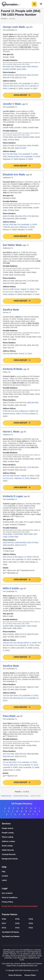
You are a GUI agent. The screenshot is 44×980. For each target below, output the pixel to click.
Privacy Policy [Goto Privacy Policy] (30, 975)
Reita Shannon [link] (32, 67)
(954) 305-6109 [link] (21, 754)
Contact (5, 876)
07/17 (4, 923)
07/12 (31, 928)
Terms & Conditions (10, 898)
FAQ (4, 872)
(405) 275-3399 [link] (8, 145)
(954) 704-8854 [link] (33, 145)
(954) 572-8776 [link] (21, 545)
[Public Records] (22, 850)
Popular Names (10, 914)
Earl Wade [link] (18, 137)
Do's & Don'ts (7, 893)
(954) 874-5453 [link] (21, 148)
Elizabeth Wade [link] (28, 137)
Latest (4, 880)
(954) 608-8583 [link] (8, 219)
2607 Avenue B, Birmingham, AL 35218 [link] (17, 557)
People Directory (6, 796)
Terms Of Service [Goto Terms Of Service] (15, 975)
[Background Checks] (22, 859)
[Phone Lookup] (22, 837)
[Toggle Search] (34, 4)
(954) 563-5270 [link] (21, 75)
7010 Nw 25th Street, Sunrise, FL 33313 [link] (17, 354)
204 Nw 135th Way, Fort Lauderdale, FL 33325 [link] (20, 224)
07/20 (4, 919)
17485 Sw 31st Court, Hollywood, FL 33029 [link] (19, 227)
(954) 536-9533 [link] (8, 545)
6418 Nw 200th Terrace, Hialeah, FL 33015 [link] (18, 289)
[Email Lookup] (22, 846)
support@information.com (28, 966)
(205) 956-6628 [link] (21, 543)
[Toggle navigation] (41, 4)
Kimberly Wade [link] (13, 140)
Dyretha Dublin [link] (8, 626)
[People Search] (22, 828)
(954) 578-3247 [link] (33, 75)
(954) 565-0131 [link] (8, 756)
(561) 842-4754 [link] (21, 216)
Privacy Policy (7, 902)
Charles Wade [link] (8, 137)
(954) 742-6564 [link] (8, 345)
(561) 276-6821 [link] (33, 543)
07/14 (4, 928)
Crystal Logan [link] (13, 537)
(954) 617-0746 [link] (21, 78)
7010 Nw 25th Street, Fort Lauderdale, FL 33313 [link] (20, 83)
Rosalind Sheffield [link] (9, 69)
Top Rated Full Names (10, 932)
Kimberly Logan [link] (20, 67)
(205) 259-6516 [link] (8, 543)
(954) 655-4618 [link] (33, 403)
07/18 (31, 919)
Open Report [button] (21, 95)
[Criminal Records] (22, 854)
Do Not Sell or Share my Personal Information (20, 906)
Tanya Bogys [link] (8, 534)
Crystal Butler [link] (18, 534)
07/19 (17, 919)
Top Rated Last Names (11, 936)
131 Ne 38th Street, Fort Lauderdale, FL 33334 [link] (20, 762)
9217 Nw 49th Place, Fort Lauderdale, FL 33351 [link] (20, 154)
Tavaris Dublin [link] (32, 626)
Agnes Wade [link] (22, 69)
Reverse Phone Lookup (21, 796)
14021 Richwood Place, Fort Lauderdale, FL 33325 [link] (21, 157)
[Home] (11, 4)
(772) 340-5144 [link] (21, 145)
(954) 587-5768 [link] (8, 78)
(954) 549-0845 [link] (8, 75)
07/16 (17, 923)
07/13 (17, 928)
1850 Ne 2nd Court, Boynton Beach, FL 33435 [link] (20, 643)
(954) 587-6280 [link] (8, 283)
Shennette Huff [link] (8, 67)
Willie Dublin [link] (28, 534)
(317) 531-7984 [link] (8, 754)
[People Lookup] (22, 833)
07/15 (31, 923)
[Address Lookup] (22, 841)
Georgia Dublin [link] (20, 626)
